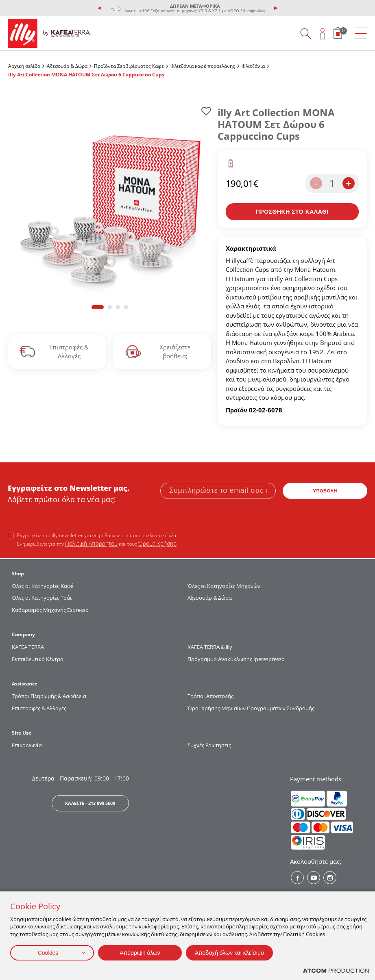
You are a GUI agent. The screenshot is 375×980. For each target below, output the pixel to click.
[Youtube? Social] (314, 878)
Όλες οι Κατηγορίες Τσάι (42, 598)
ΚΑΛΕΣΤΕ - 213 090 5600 (90, 803)
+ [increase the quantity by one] (348, 183)
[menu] (361, 34)
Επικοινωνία (27, 745)
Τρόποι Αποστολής (210, 696)
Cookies (48, 953)
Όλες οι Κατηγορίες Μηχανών (224, 586)
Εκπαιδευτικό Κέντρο (38, 659)
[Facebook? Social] (297, 878)
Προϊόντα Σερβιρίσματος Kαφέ (129, 66)
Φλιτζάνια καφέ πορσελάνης (203, 66)
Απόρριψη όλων (140, 953)
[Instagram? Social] (330, 878)
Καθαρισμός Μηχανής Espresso (50, 610)
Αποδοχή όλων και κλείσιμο (229, 953)
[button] (98, 307)
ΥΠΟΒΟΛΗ (325, 491)
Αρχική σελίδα (24, 66)
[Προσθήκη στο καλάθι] (292, 212)
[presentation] (99, 8)
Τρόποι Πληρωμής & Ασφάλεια (49, 696)
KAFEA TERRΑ (28, 647)
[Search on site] (306, 34)
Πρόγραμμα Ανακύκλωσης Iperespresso (236, 659)
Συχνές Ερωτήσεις (209, 745)
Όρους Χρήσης (157, 543)
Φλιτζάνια (253, 66)
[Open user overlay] (323, 34)
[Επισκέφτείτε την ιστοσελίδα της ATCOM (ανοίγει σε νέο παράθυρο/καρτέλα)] (336, 971)
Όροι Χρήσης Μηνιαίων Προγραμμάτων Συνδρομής (252, 708)
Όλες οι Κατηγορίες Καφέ (43, 586)
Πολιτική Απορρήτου (91, 543)
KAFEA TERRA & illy (210, 647)
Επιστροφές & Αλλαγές (39, 708)
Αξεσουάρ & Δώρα (67, 66)
